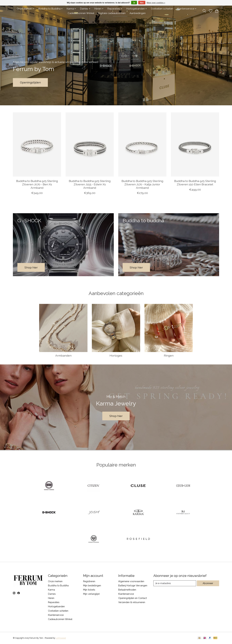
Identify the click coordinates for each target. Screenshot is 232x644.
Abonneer (208, 583)
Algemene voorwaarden (131, 581)
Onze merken (55, 581)
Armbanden (63, 355)
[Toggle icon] (204, 11)
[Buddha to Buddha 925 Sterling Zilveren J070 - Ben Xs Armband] (37, 144)
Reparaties (54, 602)
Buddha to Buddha (58, 585)
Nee (142, 3)
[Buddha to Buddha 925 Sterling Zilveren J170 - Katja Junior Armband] (142, 144)
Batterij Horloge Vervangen (133, 585)
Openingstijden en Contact (133, 598)
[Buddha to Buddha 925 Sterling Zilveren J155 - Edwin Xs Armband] (90, 144)
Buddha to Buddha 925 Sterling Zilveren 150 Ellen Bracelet (195, 183)
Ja (134, 3)
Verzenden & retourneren (132, 602)
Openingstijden (30, 82)
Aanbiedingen (138, 13)
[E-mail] (175, 583)
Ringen (169, 355)
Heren (51, 598)
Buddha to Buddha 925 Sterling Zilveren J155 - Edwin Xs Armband (90, 184)
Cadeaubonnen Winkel (81, 13)
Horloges (116, 355)
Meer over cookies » (156, 3)
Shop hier (116, 416)
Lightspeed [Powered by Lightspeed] (61, 638)
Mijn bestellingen (92, 585)
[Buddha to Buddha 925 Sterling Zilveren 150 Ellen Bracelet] (195, 144)
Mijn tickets (89, 590)
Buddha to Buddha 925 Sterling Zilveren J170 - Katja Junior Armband (142, 184)
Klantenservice (56, 615)
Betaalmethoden (127, 590)
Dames (52, 594)
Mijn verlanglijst (91, 594)
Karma (51, 590)
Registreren (89, 581)
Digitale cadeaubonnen (112, 13)
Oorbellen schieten (162, 9)
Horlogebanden (56, 606)
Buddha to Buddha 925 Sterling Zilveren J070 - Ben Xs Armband (37, 184)
